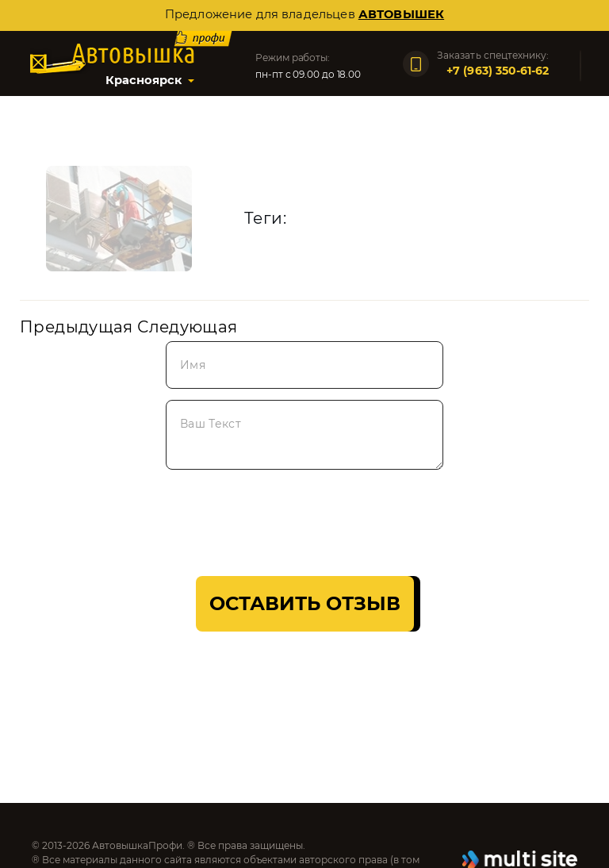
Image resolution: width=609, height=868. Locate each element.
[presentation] (140, 518)
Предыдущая (77, 327)
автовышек (401, 14)
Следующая (187, 327)
